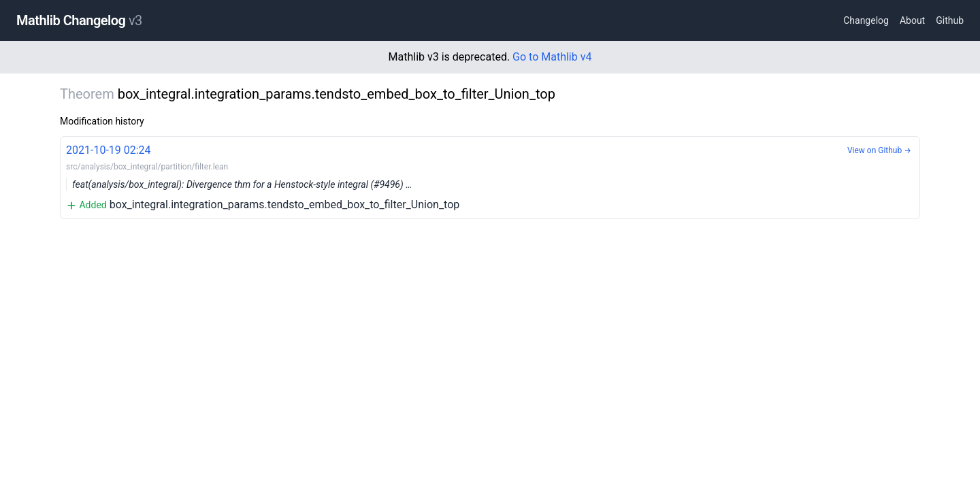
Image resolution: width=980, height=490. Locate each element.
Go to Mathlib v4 (552, 57)
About (912, 20)
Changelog (866, 20)
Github (950, 20)
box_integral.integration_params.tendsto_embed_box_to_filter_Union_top (490, 177)
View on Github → (879, 150)
